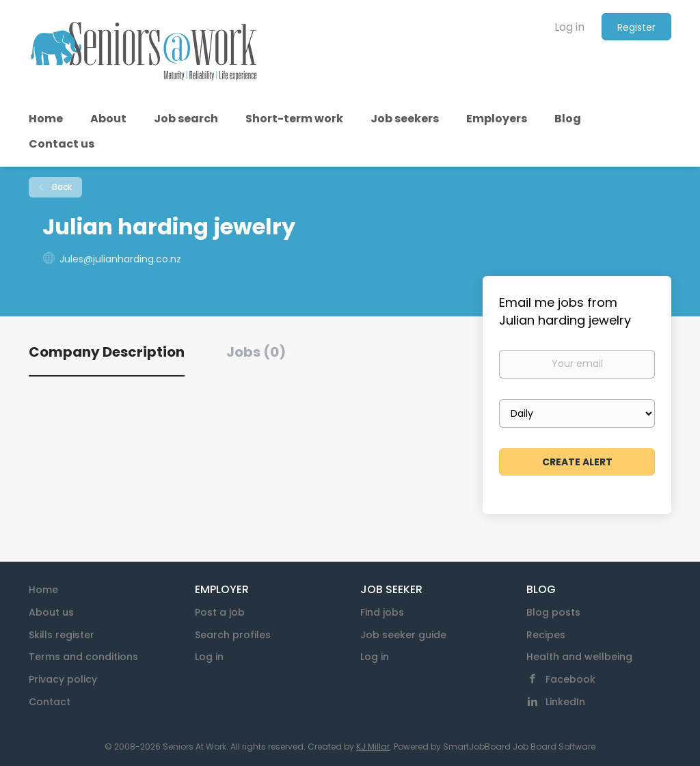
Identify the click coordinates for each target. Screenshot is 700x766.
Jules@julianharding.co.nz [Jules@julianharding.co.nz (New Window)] (120, 259)
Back (61, 187)
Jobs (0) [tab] (256, 352)
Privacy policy (63, 679)
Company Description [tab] (107, 352)
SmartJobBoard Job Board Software (519, 747)
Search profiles (233, 635)
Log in (569, 27)
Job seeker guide (403, 635)
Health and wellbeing (579, 657)
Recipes (546, 635)
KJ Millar (373, 747)
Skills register (62, 635)
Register (636, 27)
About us (51, 612)
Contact (50, 702)
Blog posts (553, 612)
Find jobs (382, 612)
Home (43, 590)
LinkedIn (565, 702)
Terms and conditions (83, 657)
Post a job (220, 612)
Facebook (570, 679)
